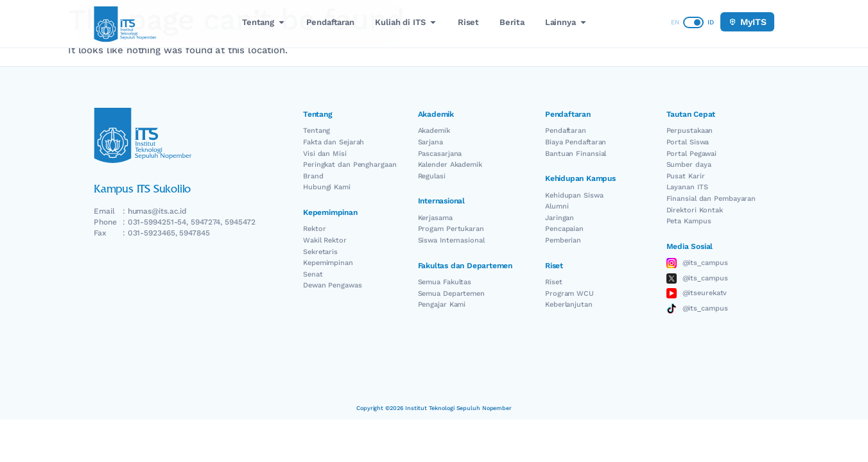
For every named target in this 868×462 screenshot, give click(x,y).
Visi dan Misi (325, 154)
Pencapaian (564, 229)
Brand (313, 176)
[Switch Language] (693, 22)
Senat (313, 274)
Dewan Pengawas (333, 285)
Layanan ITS (687, 187)
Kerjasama (435, 218)
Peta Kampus (689, 221)
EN (675, 22)
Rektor (314, 229)
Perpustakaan (690, 131)
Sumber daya (689, 165)
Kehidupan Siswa (574, 195)
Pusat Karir (686, 176)
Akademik (434, 131)
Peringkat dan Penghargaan (350, 165)
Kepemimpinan (328, 263)
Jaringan (560, 218)
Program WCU (569, 294)
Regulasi (432, 176)
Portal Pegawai (692, 154)
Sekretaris (320, 252)
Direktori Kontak (695, 210)
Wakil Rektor (325, 240)
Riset (554, 282)
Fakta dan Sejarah (334, 142)
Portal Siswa (688, 142)
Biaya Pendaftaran (576, 142)
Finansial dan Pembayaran (711, 199)
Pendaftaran (566, 131)
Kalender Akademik (450, 165)
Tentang (317, 131)
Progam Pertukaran (451, 229)
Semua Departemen (451, 294)
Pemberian (563, 240)
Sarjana (430, 142)
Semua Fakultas (445, 282)
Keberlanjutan (569, 304)
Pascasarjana (440, 154)
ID (711, 22)
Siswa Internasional (451, 240)
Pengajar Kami (442, 304)
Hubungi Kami (327, 187)
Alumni (557, 206)
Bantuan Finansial (576, 154)
